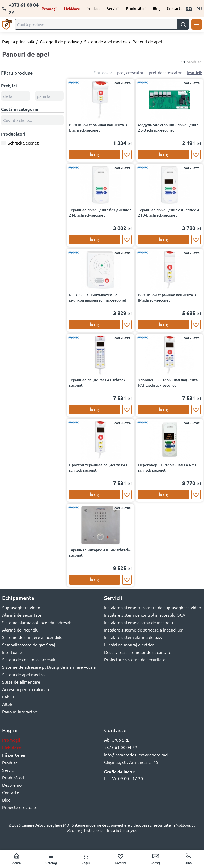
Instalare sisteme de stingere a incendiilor (143, 630)
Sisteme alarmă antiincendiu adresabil (38, 622)
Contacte (175, 8)
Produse (93, 8)
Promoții (50, 9)
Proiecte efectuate (20, 807)
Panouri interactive (20, 712)
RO (189, 8)
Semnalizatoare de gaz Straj (29, 645)
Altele (8, 704)
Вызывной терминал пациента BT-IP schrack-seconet (169, 297)
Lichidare (72, 9)
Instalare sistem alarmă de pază (134, 637)
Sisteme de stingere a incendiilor (33, 637)
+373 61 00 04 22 (20, 8)
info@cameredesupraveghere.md (136, 755)
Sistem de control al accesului (30, 659)
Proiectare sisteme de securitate (135, 659)
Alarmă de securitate (22, 615)
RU (199, 9)
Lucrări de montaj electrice (129, 645)
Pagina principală (18, 41)
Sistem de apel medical (106, 41)
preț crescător (130, 72)
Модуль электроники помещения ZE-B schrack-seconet (168, 127)
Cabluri (9, 697)
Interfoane (12, 652)
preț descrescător (165, 72)
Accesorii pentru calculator (27, 689)
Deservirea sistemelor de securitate (138, 652)
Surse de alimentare (21, 682)
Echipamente (18, 598)
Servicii (113, 8)
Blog (157, 8)
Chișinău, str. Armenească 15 (131, 762)
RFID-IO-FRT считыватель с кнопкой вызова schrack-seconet (98, 297)
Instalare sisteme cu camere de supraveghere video (153, 607)
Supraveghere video (21, 607)
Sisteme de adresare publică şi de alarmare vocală (49, 667)
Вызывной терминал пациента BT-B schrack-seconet (99, 127)
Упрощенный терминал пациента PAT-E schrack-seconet (168, 382)
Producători (136, 8)
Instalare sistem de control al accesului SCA (145, 615)
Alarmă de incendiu (20, 630)
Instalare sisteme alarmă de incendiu (139, 622)
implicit (194, 72)
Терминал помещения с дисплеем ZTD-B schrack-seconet (169, 212)
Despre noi (12, 785)
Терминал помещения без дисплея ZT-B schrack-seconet (100, 212)
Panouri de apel (147, 41)
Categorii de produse (60, 41)
